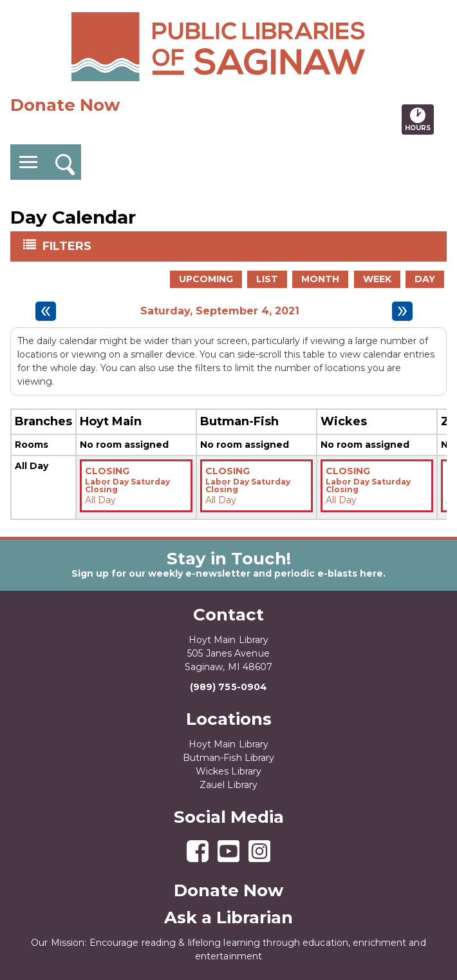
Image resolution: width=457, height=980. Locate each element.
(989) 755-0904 (228, 687)
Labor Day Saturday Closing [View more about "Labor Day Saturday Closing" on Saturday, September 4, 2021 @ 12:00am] (127, 486)
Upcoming (206, 279)
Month (320, 279)
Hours (419, 119)
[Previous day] (46, 311)
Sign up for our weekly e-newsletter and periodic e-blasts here (227, 573)
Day (425, 279)
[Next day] (402, 311)
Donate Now (65, 105)
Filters (68, 245)
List (267, 279)
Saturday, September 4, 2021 (220, 311)
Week (377, 279)
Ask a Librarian (228, 918)
